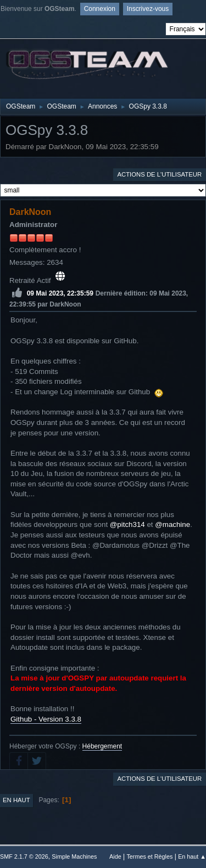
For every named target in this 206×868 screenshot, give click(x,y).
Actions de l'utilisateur (159, 174)
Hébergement (102, 746)
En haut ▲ (192, 856)
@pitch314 (127, 524)
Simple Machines (74, 856)
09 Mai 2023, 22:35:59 (60, 293)
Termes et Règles (149, 856)
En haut (16, 800)
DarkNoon (30, 212)
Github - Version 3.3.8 (46, 719)
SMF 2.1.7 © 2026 (24, 856)
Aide (115, 856)
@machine (172, 524)
